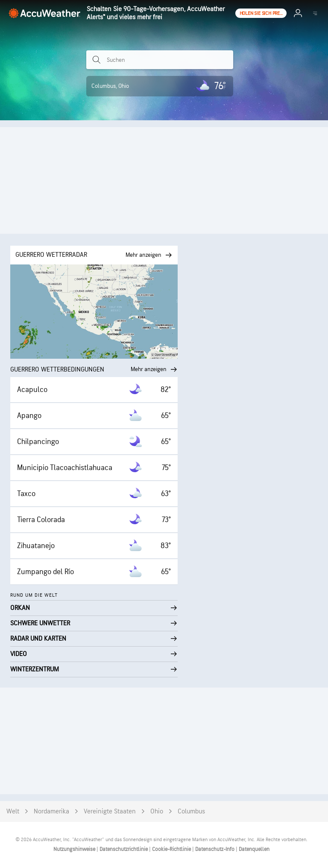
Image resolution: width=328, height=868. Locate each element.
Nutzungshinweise (75, 849)
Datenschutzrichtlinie (124, 849)
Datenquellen (254, 849)
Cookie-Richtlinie (172, 849)
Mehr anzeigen (154, 369)
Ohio (157, 811)
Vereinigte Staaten (110, 811)
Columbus (191, 811)
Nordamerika (51, 811)
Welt (13, 811)
